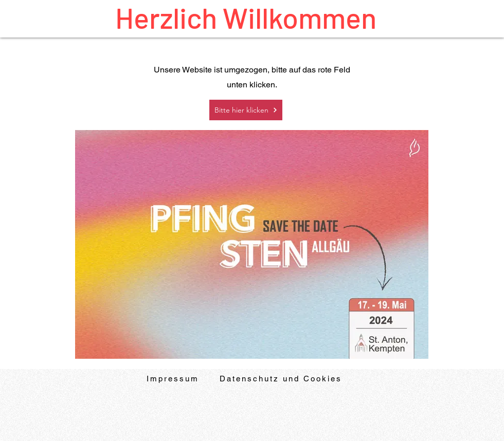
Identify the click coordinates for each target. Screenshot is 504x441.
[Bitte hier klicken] (246, 110)
